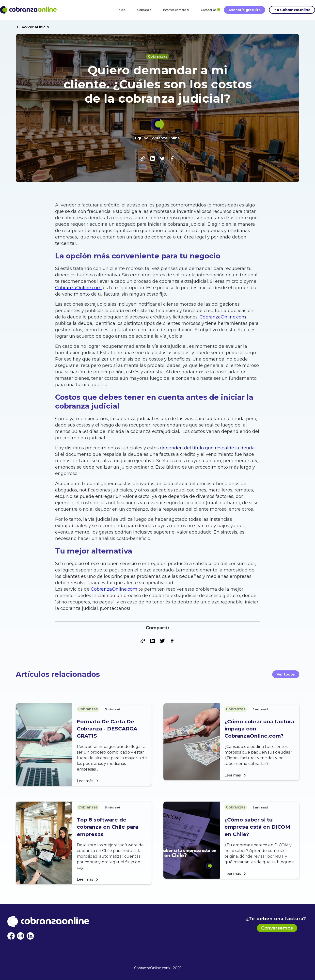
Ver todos (286, 674)
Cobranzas (158, 56)
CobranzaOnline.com (78, 288)
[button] (208, 10)
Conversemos (277, 928)
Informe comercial (176, 10)
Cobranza (144, 10)
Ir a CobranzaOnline (292, 10)
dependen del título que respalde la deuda (207, 448)
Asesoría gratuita (244, 10)
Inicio (122, 10)
